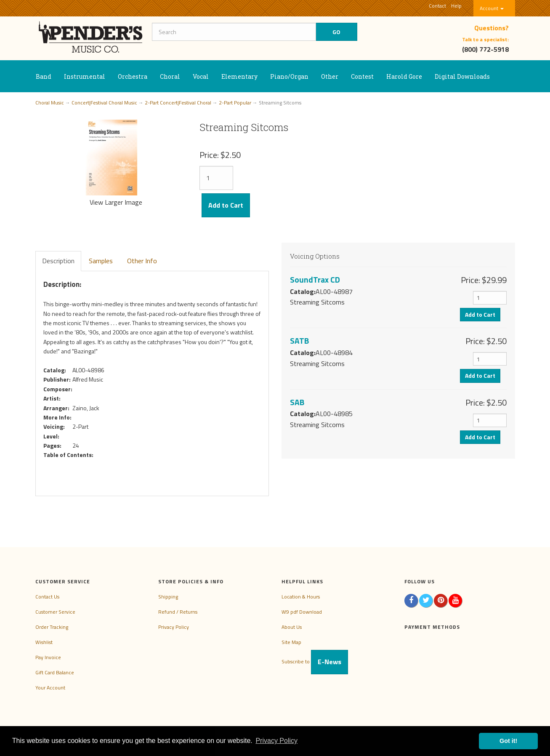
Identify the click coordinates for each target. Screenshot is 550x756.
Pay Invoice (48, 657)
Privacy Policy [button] (276, 741)
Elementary (239, 76)
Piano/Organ (289, 76)
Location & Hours (301, 597)
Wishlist (44, 642)
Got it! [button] (508, 741)
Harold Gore (404, 76)
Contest (362, 76)
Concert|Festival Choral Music (104, 103)
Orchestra (133, 76)
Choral (170, 76)
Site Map (291, 642)
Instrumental (85, 76)
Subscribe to (315, 661)
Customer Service (55, 612)
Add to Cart (226, 205)
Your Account (50, 688)
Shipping (168, 597)
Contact (437, 6)
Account (492, 8)
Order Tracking (52, 627)
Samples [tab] (101, 261)
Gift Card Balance (55, 672)
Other (330, 76)
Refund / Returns (178, 612)
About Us (292, 627)
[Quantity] (216, 178)
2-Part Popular (235, 103)
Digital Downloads (462, 76)
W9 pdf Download (302, 612)
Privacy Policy (174, 627)
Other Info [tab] (142, 261)
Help (456, 6)
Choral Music (50, 103)
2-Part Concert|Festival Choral (178, 103)
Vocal (201, 76)
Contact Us (47, 597)
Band (44, 76)
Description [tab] (58, 261)
